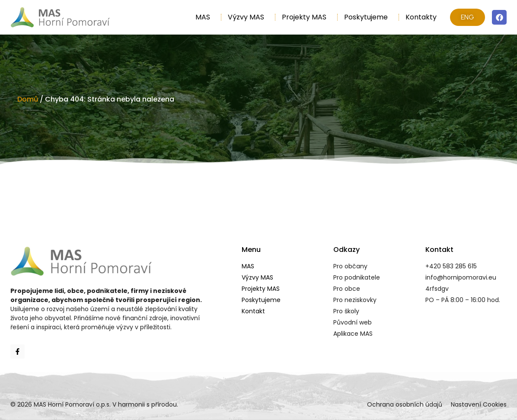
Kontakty (421, 17)
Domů (28, 99)
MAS (205, 17)
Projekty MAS (306, 17)
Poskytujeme (368, 17)
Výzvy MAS (248, 17)
